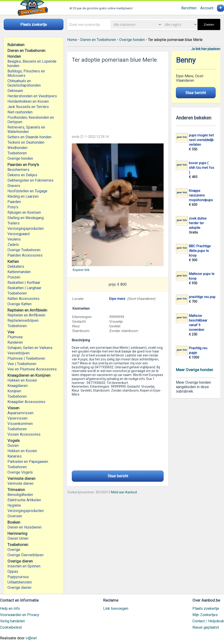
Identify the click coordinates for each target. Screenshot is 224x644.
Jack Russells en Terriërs (28, 107)
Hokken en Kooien (22, 380)
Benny (186, 60)
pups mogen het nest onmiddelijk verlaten (201, 140)
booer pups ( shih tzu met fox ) (201, 168)
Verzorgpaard (18, 234)
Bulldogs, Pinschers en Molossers (26, 73)
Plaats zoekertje (206, 608)
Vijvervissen (17, 418)
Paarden (14, 202)
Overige (14, 550)
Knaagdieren (18, 386)
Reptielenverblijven (23, 320)
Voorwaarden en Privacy (20, 615)
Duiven (13, 446)
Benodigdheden (20, 495)
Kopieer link (81, 270)
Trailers (13, 223)
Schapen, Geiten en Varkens (30, 348)
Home (72, 40)
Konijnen (14, 391)
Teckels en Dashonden (26, 142)
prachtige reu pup (202, 297)
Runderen (15, 342)
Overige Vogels (20, 472)
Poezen (14, 277)
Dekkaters (16, 266)
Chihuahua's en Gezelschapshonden (24, 83)
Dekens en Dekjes (22, 175)
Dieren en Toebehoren (98, 40)
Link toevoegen (116, 608)
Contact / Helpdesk (208, 621)
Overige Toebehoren (24, 250)
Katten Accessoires (23, 299)
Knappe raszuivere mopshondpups (201, 195)
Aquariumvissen (20, 413)
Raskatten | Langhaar (24, 288)
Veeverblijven (18, 353)
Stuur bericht (118, 476)
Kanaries (15, 456)
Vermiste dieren (20, 483)
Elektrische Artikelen (24, 500)
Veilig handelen (12, 621)
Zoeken (209, 25)
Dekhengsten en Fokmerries (30, 180)
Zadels (13, 245)
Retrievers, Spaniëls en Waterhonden (26, 129)
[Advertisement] (118, 97)
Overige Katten (20, 304)
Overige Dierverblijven (25, 555)
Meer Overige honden (194, 370)
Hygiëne (14, 505)
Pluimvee (15, 337)
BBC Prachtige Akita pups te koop (200, 251)
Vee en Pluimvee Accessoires (32, 369)
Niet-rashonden (20, 112)
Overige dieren (19, 588)
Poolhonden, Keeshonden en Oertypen (31, 120)
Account (207, 8)
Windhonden (17, 148)
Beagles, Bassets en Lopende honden (32, 64)
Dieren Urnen (18, 538)
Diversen (15, 516)
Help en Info (10, 608)
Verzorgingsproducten (26, 229)
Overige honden (20, 158)
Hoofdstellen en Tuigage (27, 191)
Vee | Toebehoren (22, 364)
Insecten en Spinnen (24, 566)
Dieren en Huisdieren (25, 527)
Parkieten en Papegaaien (28, 462)
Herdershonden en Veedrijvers (32, 96)
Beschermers (18, 170)
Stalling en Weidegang (26, 218)
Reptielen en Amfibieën (26, 315)
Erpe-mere (117, 299)
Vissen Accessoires (24, 434)
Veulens (14, 239)
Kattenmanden (19, 272)
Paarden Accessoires (25, 255)
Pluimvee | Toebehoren (26, 358)
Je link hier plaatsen (206, 49)
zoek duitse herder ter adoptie (198, 223)
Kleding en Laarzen (23, 196)
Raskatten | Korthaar (24, 283)
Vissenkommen (20, 424)
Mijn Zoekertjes (205, 615)
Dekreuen (15, 91)
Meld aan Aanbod (124, 492)
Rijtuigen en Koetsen (24, 212)
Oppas (13, 571)
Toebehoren (17, 153)
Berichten (189, 8)
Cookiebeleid (11, 627)
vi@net (31, 638)
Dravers (14, 186)
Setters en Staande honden (29, 137)
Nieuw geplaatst (206, 627)
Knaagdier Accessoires (26, 402)
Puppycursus (18, 577)
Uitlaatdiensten (20, 582)
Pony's (13, 207)
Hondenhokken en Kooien (28, 101)
